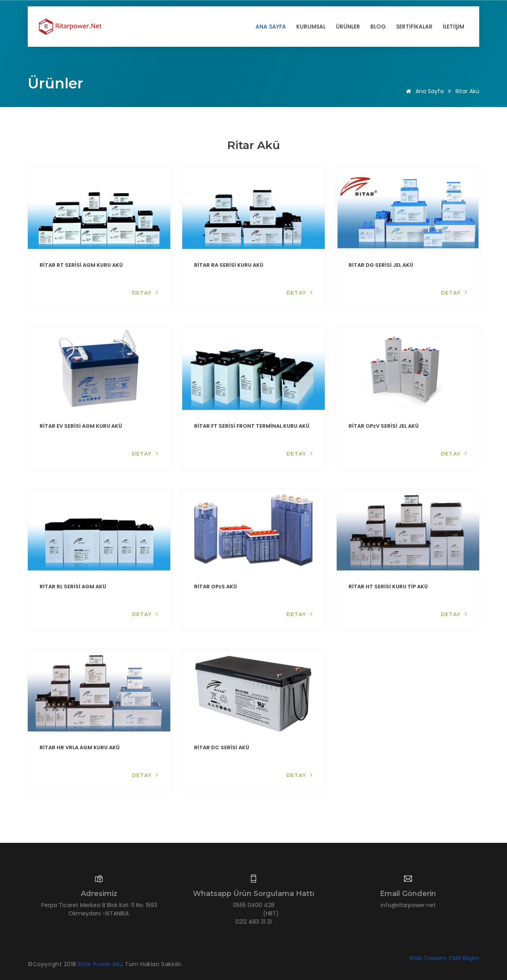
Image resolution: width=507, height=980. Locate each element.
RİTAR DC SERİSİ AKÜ (222, 747)
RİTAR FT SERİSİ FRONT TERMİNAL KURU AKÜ (252, 426)
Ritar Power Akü (101, 964)
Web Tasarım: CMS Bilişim (444, 958)
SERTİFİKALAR (414, 27)
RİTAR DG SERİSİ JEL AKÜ (381, 265)
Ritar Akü (467, 91)
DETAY (145, 292)
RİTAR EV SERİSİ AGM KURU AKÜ (81, 426)
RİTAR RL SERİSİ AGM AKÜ (73, 587)
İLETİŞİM (454, 27)
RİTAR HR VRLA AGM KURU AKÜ (80, 747)
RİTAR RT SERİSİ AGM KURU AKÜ (81, 265)
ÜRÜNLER (348, 27)
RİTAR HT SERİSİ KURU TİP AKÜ (388, 587)
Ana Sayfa (271, 27)
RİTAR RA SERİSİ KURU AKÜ (229, 265)
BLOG (378, 27)
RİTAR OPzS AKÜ (215, 587)
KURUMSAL (311, 27)
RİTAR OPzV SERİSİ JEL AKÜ (384, 426)
